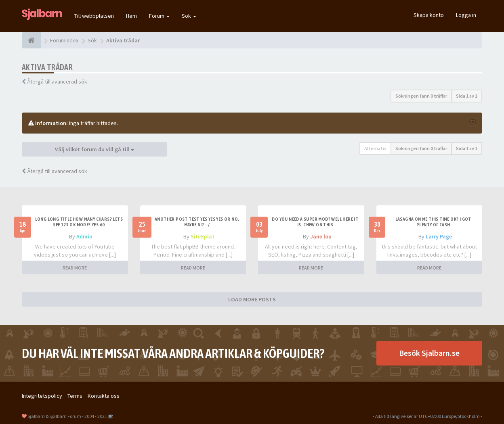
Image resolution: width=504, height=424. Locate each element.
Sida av (467, 96)
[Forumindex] (31, 40)
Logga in (466, 15)
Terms (75, 396)
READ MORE (75, 268)
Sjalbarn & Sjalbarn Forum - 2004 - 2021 (67, 416)
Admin (84, 236)
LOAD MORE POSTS (252, 299)
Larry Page (439, 236)
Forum (159, 16)
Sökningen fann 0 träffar (421, 96)
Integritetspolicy (42, 396)
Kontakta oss (104, 396)
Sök (189, 16)
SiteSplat (203, 236)
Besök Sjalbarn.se (429, 353)
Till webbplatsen (94, 16)
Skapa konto (429, 15)
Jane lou (321, 236)
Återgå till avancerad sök (57, 81)
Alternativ (375, 148)
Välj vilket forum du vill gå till (94, 149)
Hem (131, 16)
